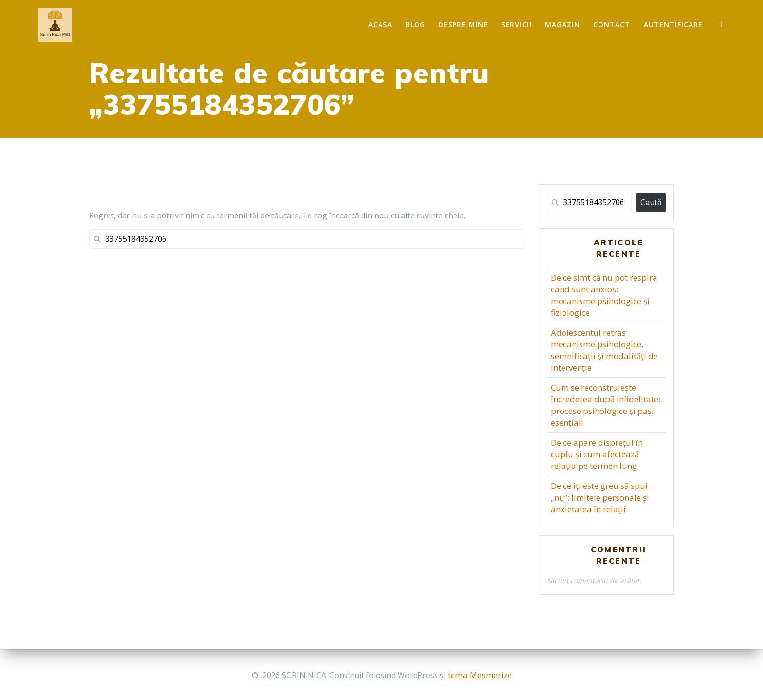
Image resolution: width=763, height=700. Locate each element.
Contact (612, 25)
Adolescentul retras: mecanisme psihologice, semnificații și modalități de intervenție (604, 350)
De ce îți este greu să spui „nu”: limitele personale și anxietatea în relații (600, 497)
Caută (651, 202)
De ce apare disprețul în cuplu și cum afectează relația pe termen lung (597, 454)
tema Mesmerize (480, 675)
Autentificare (673, 25)
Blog (415, 25)
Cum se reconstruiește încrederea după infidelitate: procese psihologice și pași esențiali (606, 405)
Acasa (380, 25)
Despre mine (463, 25)
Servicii (517, 25)
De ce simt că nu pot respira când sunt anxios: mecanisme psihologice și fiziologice (604, 295)
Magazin (563, 25)
